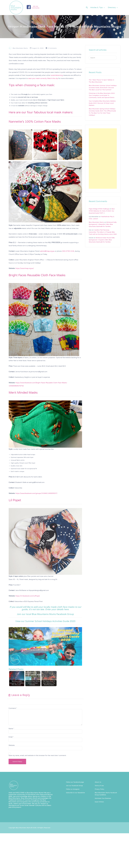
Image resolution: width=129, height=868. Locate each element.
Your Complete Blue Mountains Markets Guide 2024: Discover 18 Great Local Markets (102, 103)
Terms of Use (99, 786)
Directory (112, 7)
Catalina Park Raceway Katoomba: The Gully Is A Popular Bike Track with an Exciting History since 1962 (103, 232)
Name (11, 729)
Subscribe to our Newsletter (75, 793)
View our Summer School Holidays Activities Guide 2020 (45, 621)
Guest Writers (99, 802)
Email (11, 737)
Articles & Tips (96, 7)
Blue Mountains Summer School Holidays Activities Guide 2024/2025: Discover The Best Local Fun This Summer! (103, 88)
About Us (98, 782)
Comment (13, 708)
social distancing (57, 75)
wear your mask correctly (37, 78)
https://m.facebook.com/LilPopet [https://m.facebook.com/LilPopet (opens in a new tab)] (28, 596)
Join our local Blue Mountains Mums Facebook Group (45, 614)
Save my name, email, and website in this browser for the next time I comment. (37, 755)
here (66, 609)
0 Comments (52, 48)
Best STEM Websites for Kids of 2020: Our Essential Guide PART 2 (102, 211)
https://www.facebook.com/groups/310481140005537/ (36, 493)
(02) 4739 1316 (68, 251)
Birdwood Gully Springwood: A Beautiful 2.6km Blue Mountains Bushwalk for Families (103, 224)
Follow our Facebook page (75, 782)
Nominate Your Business (103, 798)
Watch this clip (53, 78)
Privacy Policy (99, 789)
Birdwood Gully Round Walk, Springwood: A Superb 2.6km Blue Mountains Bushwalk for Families (102, 240)
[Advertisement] (103, 159)
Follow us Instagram (73, 789)
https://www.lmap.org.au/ (25, 268)
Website (12, 745)
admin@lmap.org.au (47, 251)
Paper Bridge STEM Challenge (99, 209)
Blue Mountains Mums (20, 48)
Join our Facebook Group (74, 786)
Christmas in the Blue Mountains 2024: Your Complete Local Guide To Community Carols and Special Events (102, 95)
